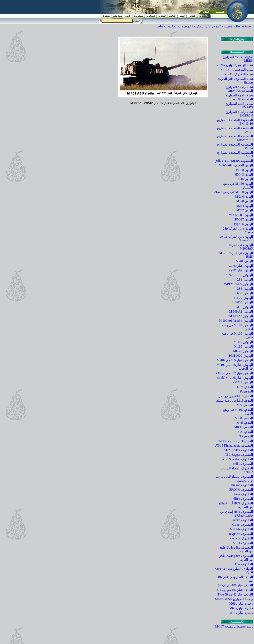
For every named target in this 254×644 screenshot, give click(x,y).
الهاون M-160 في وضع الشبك (234, 192)
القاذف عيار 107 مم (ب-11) (235, 590)
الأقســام (227, 26)
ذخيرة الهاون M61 (241, 604)
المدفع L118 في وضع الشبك (234, 401)
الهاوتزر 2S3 (245, 289)
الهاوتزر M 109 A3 (241, 316)
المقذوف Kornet (242, 525)
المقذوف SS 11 (243, 543)
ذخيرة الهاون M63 (241, 608)
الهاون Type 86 (243, 224)
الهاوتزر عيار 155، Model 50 (235, 378)
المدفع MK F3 (243, 427)
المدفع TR (246, 436)
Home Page (243, 26)
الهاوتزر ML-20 (243, 351)
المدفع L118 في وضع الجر (236, 396)
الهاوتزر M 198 (243, 346)
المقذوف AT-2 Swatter (238, 450)
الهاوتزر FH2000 (242, 302)
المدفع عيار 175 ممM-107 (236, 441)
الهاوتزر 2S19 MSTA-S (238, 284)
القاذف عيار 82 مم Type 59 (235, 594)
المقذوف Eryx (243, 494)
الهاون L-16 (245, 179)
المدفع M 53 (245, 405)
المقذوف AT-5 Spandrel (237, 459)
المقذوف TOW (243, 564)
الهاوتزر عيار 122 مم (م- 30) (235, 373)
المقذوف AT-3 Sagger (239, 455)
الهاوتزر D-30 (244, 293)
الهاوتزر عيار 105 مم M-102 (235, 360)
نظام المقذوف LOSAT (238, 74)
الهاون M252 (245, 210)
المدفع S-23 (245, 432)
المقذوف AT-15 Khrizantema (234, 445)
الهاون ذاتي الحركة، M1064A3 (240, 247)
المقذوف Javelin (242, 520)
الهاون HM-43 (244, 174)
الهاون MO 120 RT (241, 215)
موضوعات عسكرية (206, 26)
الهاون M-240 (244, 197)
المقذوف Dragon (242, 485)
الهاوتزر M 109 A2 (241, 311)
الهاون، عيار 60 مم (241, 266)
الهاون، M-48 (244, 261)
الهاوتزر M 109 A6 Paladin (236, 321)
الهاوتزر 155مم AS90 (239, 275)
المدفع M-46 (245, 423)
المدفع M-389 (244, 418)
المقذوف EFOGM (241, 490)
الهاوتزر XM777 (242, 382)
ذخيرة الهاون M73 (241, 613)
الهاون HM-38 (244, 170)
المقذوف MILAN (241, 529)
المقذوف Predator (241, 538)
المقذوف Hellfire (242, 499)
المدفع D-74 (245, 387)
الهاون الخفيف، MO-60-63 (236, 165)
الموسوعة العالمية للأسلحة (174, 26)
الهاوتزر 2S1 (245, 279)
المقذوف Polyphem (240, 534)
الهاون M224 (245, 206)
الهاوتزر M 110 (243, 342)
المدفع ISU (246, 391)
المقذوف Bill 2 (243, 464)
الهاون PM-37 (244, 219)
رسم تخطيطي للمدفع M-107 (234, 626)
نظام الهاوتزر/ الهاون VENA (235, 65)
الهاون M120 (245, 201)
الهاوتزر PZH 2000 (241, 356)
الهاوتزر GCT (244, 307)
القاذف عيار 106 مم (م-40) (235, 585)
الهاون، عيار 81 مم (241, 270)
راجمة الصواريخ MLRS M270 (234, 599)
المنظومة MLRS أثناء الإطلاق (234, 161)
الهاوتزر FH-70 (243, 298)
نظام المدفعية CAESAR (237, 70)
